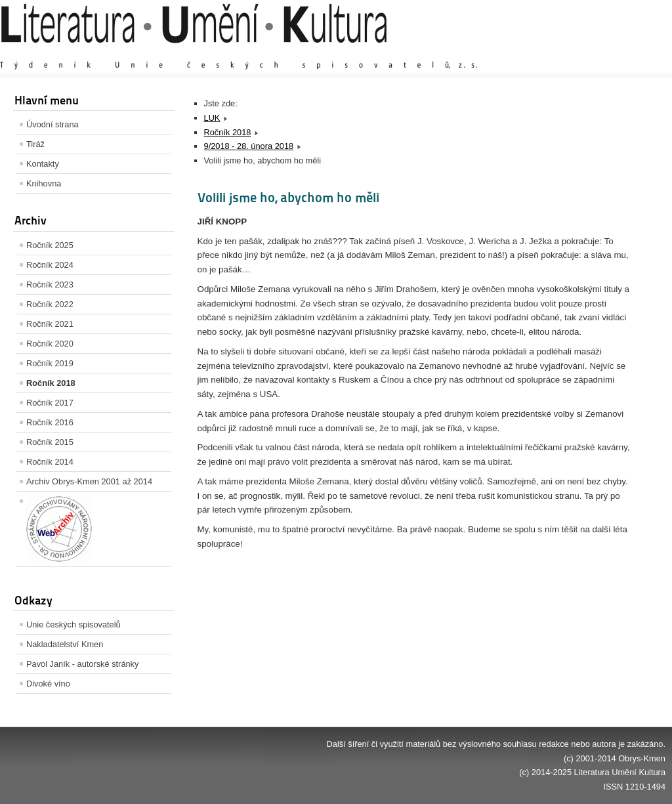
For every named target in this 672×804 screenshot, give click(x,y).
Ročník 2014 (50, 462)
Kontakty (43, 164)
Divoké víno (48, 684)
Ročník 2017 (50, 403)
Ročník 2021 (50, 324)
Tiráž (35, 144)
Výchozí (587, 52)
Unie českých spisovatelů (73, 624)
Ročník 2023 (50, 285)
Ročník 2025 (50, 245)
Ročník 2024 (50, 265)
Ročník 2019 (50, 363)
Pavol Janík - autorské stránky (82, 664)
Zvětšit (551, 52)
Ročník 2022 (50, 304)
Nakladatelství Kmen (65, 644)
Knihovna (44, 183)
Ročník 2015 (50, 442)
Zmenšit (626, 52)
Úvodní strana (52, 124)
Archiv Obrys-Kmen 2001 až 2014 (89, 481)
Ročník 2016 (50, 422)
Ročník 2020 (50, 344)
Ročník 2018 (51, 383)
